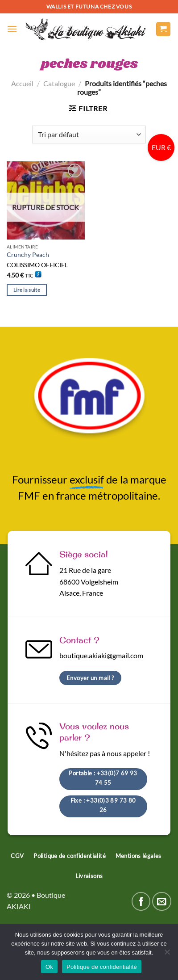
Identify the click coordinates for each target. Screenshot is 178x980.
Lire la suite (27, 290)
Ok (49, 967)
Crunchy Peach (28, 255)
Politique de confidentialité (102, 967)
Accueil (22, 83)
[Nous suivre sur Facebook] (141, 902)
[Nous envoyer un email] (162, 902)
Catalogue (59, 83)
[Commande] (89, 135)
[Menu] (12, 29)
